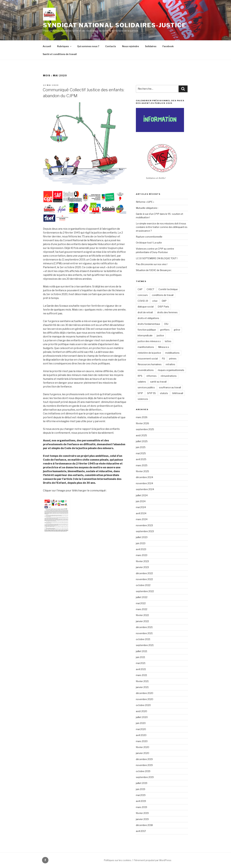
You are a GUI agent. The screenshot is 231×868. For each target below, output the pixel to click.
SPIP (140, 393)
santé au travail (158, 382)
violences (143, 399)
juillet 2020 (142, 717)
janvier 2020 (143, 753)
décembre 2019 (144, 759)
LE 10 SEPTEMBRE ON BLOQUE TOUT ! (157, 258)
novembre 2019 (144, 765)
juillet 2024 (142, 495)
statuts (164, 393)
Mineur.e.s (164, 347)
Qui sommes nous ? (88, 46)
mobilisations (172, 353)
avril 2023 (141, 549)
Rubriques (64, 46)
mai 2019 (141, 795)
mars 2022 (142, 609)
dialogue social (146, 307)
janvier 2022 (142, 621)
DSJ (166, 324)
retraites (170, 364)
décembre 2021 (144, 627)
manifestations (146, 347)
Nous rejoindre (130, 46)
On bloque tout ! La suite (149, 243)
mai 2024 (141, 507)
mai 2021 (141, 663)
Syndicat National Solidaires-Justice (115, 25)
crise (155, 301)
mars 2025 (142, 465)
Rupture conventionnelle (149, 237)
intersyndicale (145, 335)
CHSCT (150, 289)
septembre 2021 (145, 645)
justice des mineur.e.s (149, 341)
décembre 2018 (144, 825)
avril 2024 (141, 513)
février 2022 (142, 615)
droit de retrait (145, 312)
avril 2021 (141, 669)
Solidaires (151, 46)
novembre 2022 (144, 579)
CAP (140, 289)
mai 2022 (141, 603)
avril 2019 (141, 801)
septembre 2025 (145, 429)
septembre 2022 (145, 591)
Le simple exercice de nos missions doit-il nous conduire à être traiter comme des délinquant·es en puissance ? (162, 227)
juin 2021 (140, 657)
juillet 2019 (142, 783)
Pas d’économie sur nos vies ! (152, 264)
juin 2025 (141, 447)
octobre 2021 (143, 639)
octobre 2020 (143, 705)
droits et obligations (148, 318)
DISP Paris (163, 307)
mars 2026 (142, 417)
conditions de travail (163, 295)
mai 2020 (141, 729)
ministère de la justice (149, 353)
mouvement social (148, 359)
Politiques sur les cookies (117, 860)
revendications (146, 370)
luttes (168, 341)
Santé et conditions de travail (60, 54)
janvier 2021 (142, 687)
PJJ (163, 359)
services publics (146, 387)
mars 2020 (142, 741)
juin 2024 (141, 501)
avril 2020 (141, 735)
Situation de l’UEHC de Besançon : (154, 270)
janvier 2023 (142, 567)
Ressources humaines (150, 364)
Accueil (47, 46)
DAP (164, 301)
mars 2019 (141, 807)
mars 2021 (141, 675)
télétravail (178, 393)
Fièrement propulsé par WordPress (152, 860)
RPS (140, 376)
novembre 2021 (144, 633)
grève (177, 330)
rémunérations (169, 376)
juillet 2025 (142, 441)
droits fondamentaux (149, 324)
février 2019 (142, 813)
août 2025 (141, 435)
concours (143, 295)
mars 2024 (142, 519)
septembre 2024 (145, 489)
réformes (152, 376)
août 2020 (141, 711)
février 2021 (142, 681)
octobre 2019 (143, 771)
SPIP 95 (151, 393)
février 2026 (142, 423)
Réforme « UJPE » (145, 202)
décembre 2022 (144, 573)
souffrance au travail (170, 387)
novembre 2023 (144, 525)
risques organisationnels (171, 370)
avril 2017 (141, 831)
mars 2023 (142, 555)
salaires (142, 382)
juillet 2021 (141, 651)
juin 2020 (141, 723)
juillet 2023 (142, 537)
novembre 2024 (144, 483)
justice (160, 335)
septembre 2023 (145, 531)
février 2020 (143, 747)
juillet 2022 (142, 597)
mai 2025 (141, 453)
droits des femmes (167, 312)
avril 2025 (141, 459)
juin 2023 (141, 543)
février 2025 (142, 471)
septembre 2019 (145, 777)
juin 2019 (141, 789)
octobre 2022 (143, 585)
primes (173, 359)
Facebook (168, 46)
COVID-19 (143, 301)
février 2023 (142, 561)
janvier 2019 (142, 819)
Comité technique (168, 289)
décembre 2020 (145, 693)
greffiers (165, 330)
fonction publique (147, 330)
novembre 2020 (145, 699)
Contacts (111, 46)
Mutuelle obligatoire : (147, 208)
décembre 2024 (144, 477)
